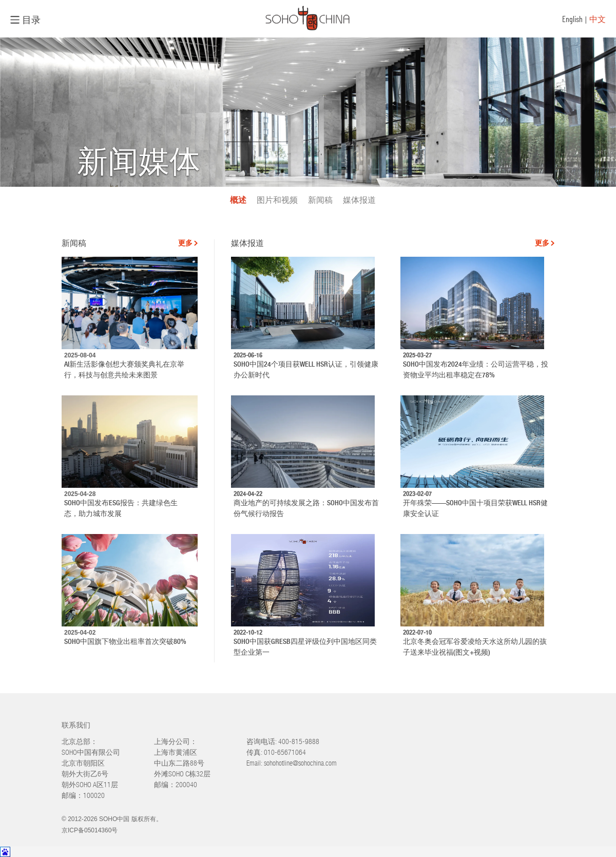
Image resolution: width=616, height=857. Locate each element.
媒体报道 (359, 200)
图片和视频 (277, 200)
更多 (185, 243)
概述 (238, 200)
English (572, 19)
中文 (598, 19)
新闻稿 (320, 200)
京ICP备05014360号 (90, 830)
